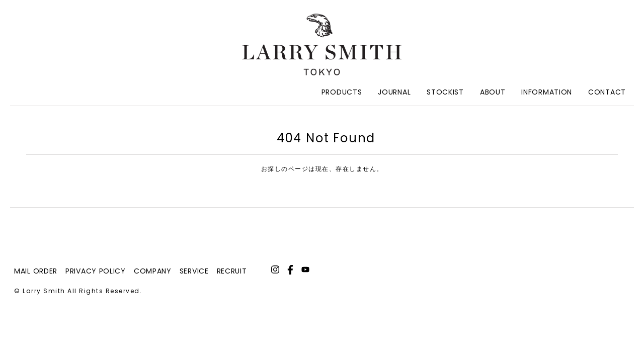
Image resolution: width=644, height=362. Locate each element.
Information (547, 92)
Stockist (445, 92)
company (153, 271)
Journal (394, 92)
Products (342, 92)
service (194, 271)
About (493, 92)
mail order (36, 271)
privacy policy (96, 271)
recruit (232, 271)
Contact (607, 92)
